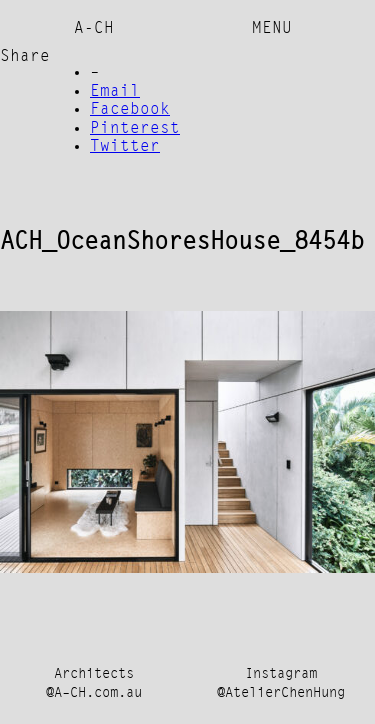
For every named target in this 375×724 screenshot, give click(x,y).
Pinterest (135, 129)
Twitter (125, 147)
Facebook (130, 110)
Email (115, 92)
